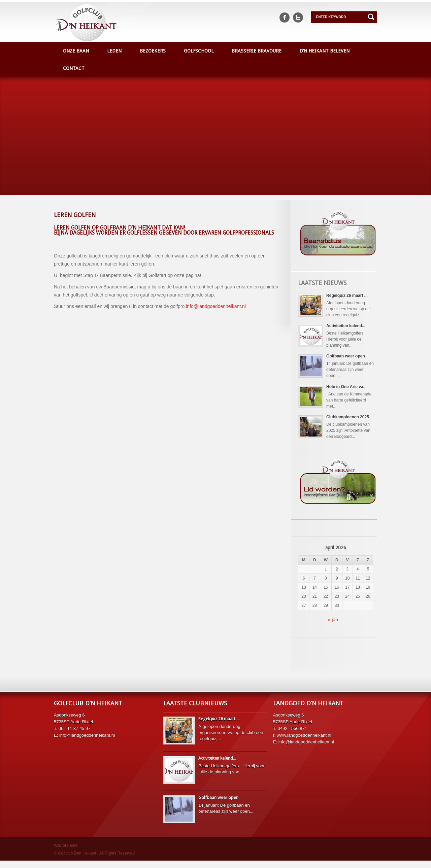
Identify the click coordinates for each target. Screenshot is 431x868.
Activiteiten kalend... (348, 327)
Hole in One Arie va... (349, 391)
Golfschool (199, 51)
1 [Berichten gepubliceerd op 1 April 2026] (326, 577)
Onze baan (76, 51)
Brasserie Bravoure (257, 51)
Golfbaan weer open (348, 359)
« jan (333, 627)
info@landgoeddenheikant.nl (216, 306)
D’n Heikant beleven (325, 51)
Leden (114, 51)
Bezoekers (153, 51)
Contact (74, 68)
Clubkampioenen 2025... (351, 423)
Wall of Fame (66, 853)
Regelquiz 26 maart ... (349, 296)
